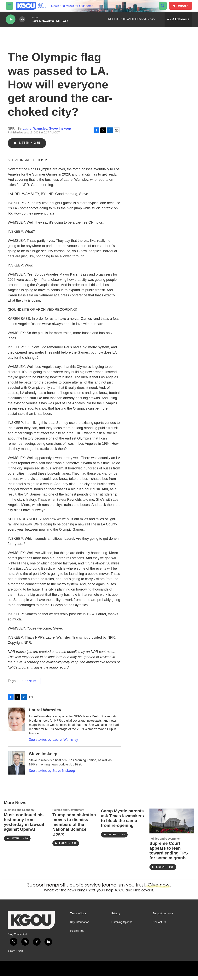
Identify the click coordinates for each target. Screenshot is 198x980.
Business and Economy (19, 814)
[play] (11, 19)
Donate (182, 6)
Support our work (163, 917)
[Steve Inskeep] (16, 767)
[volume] (22, 19)
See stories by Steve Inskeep (52, 774)
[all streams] (178, 19)
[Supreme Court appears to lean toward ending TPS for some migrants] (172, 825)
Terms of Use (78, 917)
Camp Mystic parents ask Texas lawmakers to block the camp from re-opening (122, 822)
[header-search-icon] (163, 6)
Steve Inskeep (60, 132)
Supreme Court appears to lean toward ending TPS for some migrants (169, 854)
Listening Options (122, 926)
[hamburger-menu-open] (9, 6)
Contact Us (159, 926)
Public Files (77, 935)
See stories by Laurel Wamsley (54, 743)
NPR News (29, 685)
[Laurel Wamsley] (16, 723)
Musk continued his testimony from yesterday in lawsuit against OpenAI (24, 826)
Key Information (80, 926)
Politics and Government (68, 814)
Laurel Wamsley (35, 132)
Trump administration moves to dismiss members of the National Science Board (74, 828)
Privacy (116, 917)
